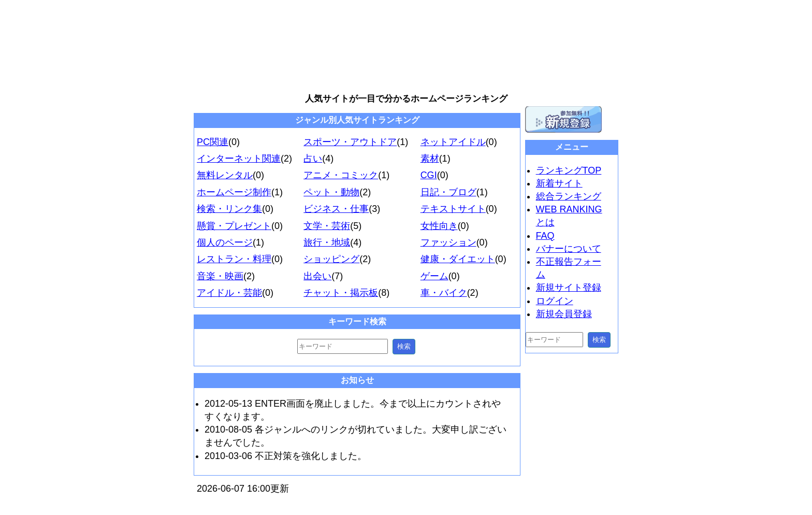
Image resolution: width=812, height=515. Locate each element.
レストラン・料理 (234, 259)
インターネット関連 (239, 159)
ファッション (448, 242)
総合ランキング (569, 196)
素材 (430, 159)
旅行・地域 (327, 242)
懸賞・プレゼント (234, 226)
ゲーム (434, 276)
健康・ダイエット (458, 259)
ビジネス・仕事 (336, 209)
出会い (317, 276)
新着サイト (559, 183)
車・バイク (444, 293)
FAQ (545, 236)
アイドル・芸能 (229, 293)
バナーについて (569, 249)
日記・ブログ (448, 192)
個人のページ (225, 242)
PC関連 (213, 142)
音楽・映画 (220, 276)
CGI (429, 175)
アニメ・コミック (341, 175)
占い (313, 159)
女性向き (439, 226)
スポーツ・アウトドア (350, 142)
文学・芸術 (327, 226)
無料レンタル (225, 175)
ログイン (555, 301)
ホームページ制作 (234, 192)
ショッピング (331, 259)
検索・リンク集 (229, 209)
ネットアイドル (453, 142)
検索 (404, 346)
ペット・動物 (331, 192)
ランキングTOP (569, 170)
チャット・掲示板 (341, 293)
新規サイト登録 (569, 288)
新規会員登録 (564, 314)
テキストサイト (453, 209)
